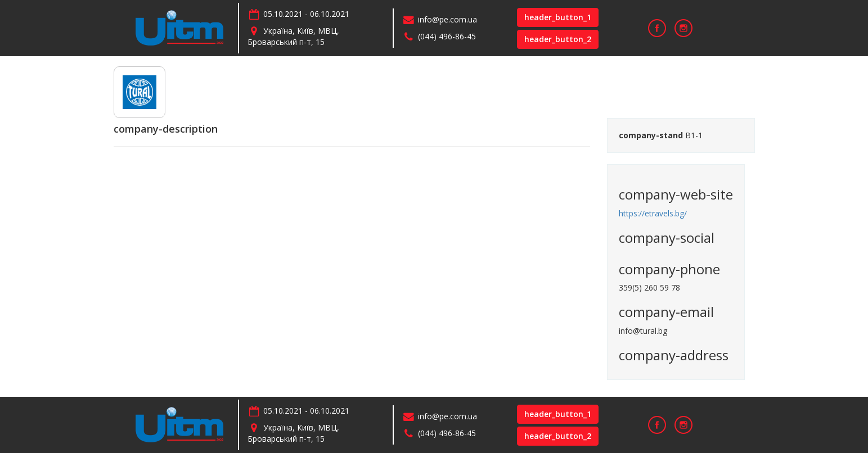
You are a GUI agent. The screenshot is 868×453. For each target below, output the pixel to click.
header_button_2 (558, 39)
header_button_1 (558, 17)
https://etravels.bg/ (653, 213)
